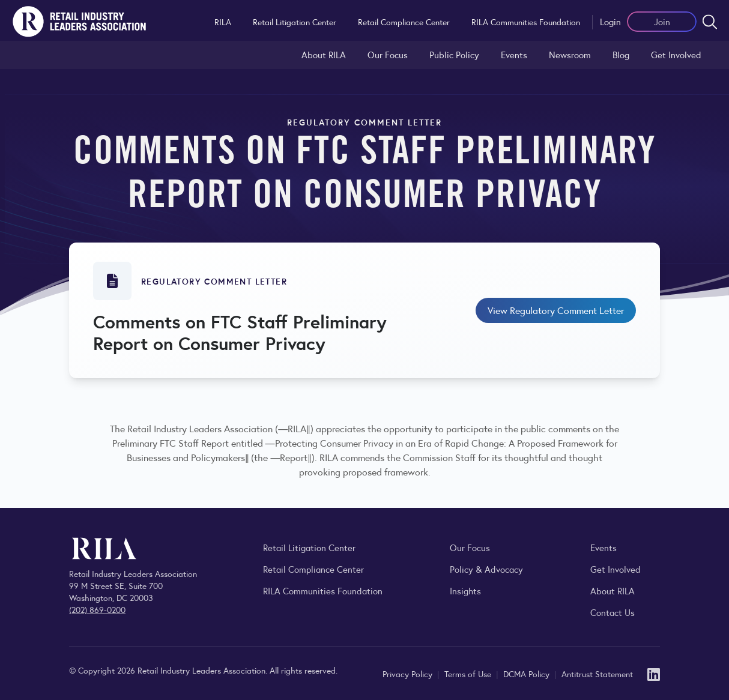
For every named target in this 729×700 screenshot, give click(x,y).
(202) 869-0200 (97, 609)
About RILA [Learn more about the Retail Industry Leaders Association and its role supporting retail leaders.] (324, 54)
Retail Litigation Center (295, 22)
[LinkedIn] (654, 673)
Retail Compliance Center (404, 22)
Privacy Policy (409, 674)
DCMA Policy (528, 674)
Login (610, 21)
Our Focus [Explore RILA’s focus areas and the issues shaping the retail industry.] (388, 54)
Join (662, 21)
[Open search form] (710, 22)
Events (514, 54)
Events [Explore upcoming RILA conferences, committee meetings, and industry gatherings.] (603, 547)
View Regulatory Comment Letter (556, 310)
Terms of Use (469, 674)
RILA (223, 22)
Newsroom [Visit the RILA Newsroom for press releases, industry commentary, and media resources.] (570, 54)
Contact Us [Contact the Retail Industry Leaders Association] (613, 612)
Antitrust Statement (597, 674)
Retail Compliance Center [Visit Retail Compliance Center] (313, 569)
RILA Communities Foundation (526, 22)
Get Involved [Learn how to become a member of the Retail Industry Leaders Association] (676, 54)
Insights (465, 590)
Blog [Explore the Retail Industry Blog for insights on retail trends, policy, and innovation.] (621, 54)
